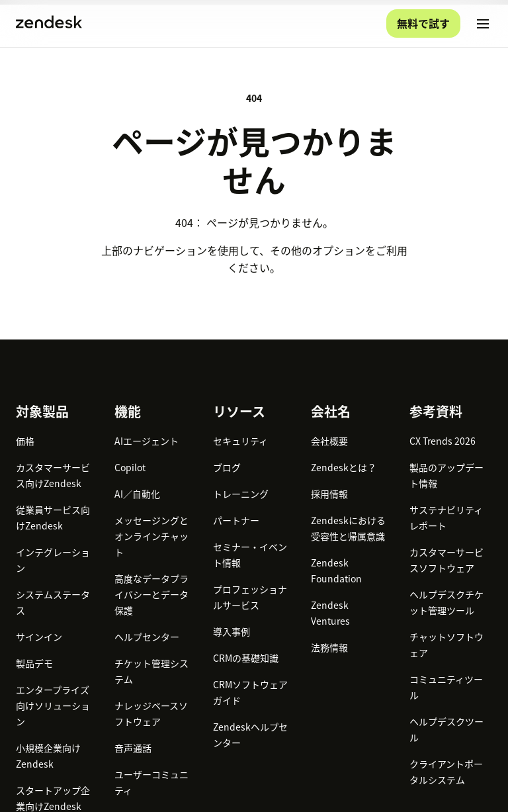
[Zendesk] (254, 686)
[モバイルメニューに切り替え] (483, 24)
